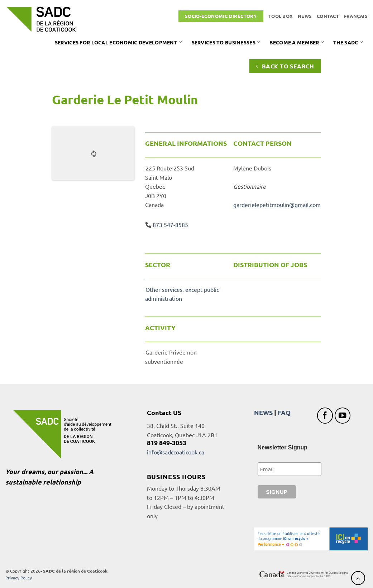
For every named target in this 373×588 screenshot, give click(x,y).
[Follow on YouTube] (343, 416)
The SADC (348, 42)
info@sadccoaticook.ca (176, 452)
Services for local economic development (119, 42)
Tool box (281, 16)
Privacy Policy (19, 578)
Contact (328, 16)
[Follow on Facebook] (325, 416)
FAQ (284, 412)
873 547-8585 (170, 225)
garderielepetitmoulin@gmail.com (277, 204)
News (305, 16)
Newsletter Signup (283, 447)
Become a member (297, 42)
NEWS (263, 412)
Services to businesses (226, 42)
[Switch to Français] (356, 16)
